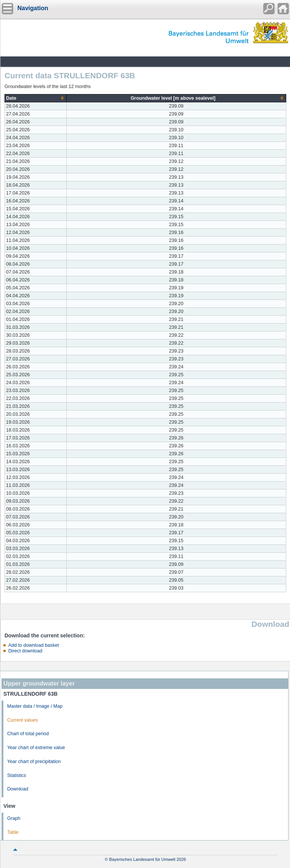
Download (18, 789)
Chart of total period (28, 734)
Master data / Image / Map (35, 706)
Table (13, 832)
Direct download (25, 651)
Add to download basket (34, 645)
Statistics (17, 775)
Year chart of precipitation (34, 762)
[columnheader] (36, 98)
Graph (14, 818)
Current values (23, 720)
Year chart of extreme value (36, 748)
